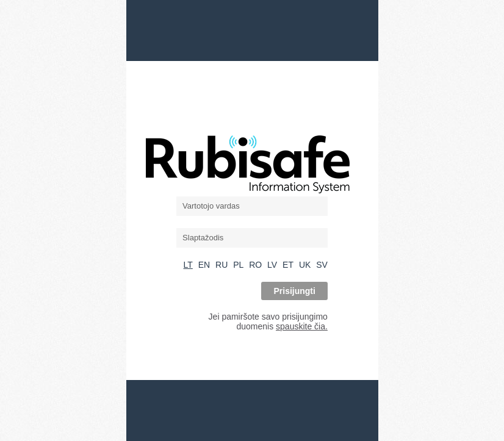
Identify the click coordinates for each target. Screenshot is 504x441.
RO (255, 265)
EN (204, 265)
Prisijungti (294, 291)
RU (221, 265)
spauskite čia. (302, 326)
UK (305, 265)
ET (288, 265)
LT (188, 265)
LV (272, 265)
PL (238, 265)
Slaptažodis (203, 238)
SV (322, 265)
